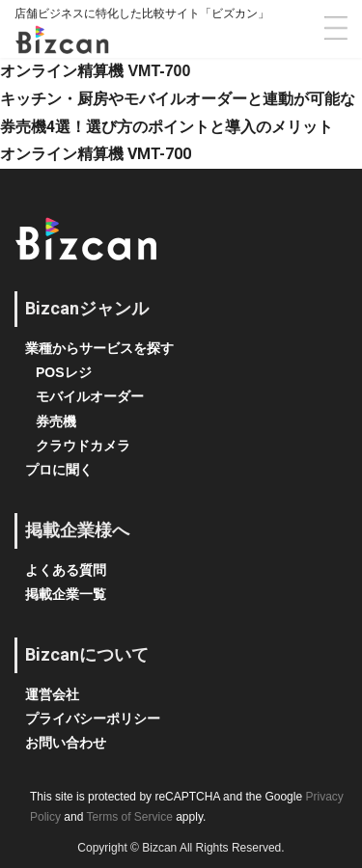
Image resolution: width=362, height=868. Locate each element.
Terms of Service (130, 817)
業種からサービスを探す (99, 348)
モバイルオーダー (90, 396)
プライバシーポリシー (93, 719)
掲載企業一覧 (66, 594)
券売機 (56, 421)
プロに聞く (59, 470)
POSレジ (64, 372)
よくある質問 (66, 570)
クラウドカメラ (83, 446)
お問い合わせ (66, 743)
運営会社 (52, 694)
